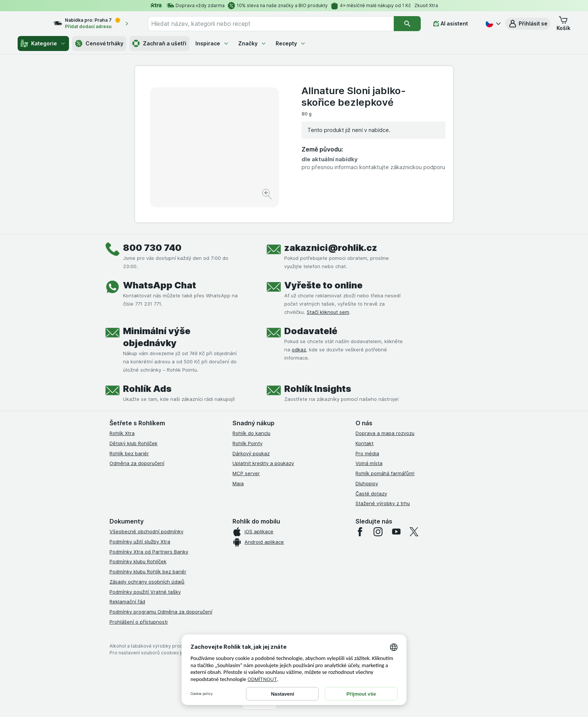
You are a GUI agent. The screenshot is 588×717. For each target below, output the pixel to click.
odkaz (299, 349)
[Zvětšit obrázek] (268, 195)
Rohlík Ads (147, 389)
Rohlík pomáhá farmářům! (385, 473)
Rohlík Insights (318, 389)
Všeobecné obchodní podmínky (146, 531)
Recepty (291, 43)
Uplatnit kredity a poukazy (263, 463)
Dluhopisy (367, 483)
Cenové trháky (99, 43)
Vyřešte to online (323, 285)
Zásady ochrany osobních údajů (147, 582)
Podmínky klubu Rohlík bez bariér (148, 571)
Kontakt (364, 443)
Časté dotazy (371, 493)
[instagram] (378, 532)
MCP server (246, 473)
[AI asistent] (456, 24)
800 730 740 (152, 248)
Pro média (367, 453)
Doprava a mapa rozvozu (385, 433)
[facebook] (360, 532)
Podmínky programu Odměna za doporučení (161, 612)
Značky (252, 43)
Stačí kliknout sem (328, 312)
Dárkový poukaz (251, 453)
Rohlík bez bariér (129, 453)
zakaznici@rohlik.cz (331, 248)
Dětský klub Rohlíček (133, 443)
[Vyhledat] (412, 24)
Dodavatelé (311, 331)
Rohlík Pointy (247, 443)
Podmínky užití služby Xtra (140, 541)
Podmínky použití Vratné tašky (145, 592)
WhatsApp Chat (160, 285)
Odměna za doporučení (137, 463)
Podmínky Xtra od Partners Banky (149, 552)
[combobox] (280, 24)
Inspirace (212, 43)
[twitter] (414, 532)
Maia (238, 483)
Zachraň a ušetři (159, 43)
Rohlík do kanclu (251, 433)
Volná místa (369, 463)
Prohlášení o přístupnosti (139, 622)
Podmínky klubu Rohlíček (138, 561)
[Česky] (492, 24)
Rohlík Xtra (122, 433)
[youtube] (396, 532)
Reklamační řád (127, 601)
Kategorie (43, 43)
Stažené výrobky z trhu (383, 503)
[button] (528, 24)
